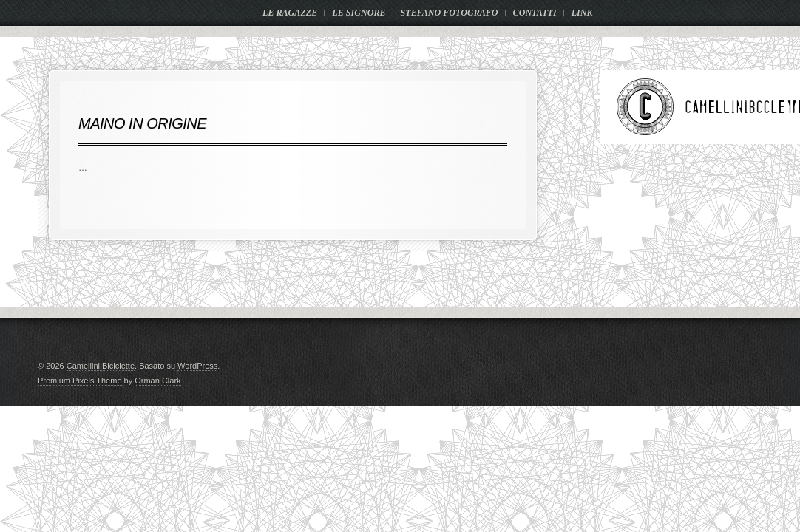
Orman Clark (157, 381)
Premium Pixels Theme (80, 381)
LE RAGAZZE (290, 13)
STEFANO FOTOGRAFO (450, 13)
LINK (582, 13)
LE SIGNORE (359, 13)
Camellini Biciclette (101, 366)
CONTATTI (535, 13)
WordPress (197, 366)
